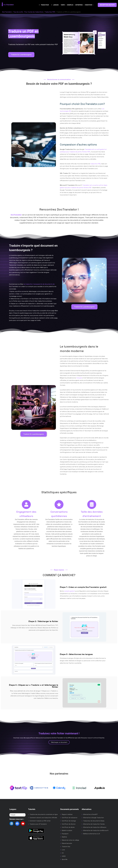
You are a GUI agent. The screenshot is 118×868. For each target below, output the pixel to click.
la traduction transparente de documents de (39, 284)
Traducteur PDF (50, 12)
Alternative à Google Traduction (94, 818)
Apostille (65, 859)
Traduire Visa (66, 847)
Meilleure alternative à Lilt (92, 834)
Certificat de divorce (69, 824)
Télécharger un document (59, 742)
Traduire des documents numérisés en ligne (44, 814)
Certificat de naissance (70, 818)
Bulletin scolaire (67, 830)
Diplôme (64, 837)
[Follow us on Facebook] (17, 824)
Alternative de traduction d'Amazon (95, 827)
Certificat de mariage (69, 821)
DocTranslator (7, 12)
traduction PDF (95, 164)
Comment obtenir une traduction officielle (43, 818)
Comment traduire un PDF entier (40, 821)
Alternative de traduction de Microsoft (96, 830)
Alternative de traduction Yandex (94, 824)
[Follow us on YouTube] (23, 824)
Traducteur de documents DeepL (94, 821)
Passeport (65, 834)
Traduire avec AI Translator (38, 824)
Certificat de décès (68, 827)
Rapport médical (67, 814)
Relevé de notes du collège (70, 840)
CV (63, 853)
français (79, 378)
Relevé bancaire (67, 843)
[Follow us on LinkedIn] (12, 824)
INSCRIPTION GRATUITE (107, 5)
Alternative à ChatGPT (91, 814)
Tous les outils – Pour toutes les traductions (28, 12)
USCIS (64, 856)
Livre (63, 850)
